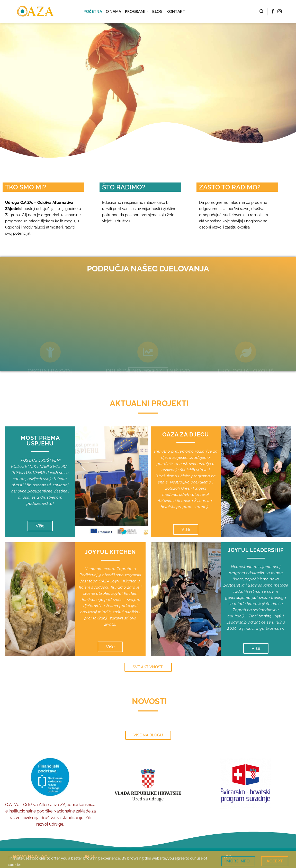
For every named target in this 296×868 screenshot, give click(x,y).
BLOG (157, 11)
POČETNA (93, 11)
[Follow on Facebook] (273, 12)
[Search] (262, 11)
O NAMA (114, 11)
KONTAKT (176, 11)
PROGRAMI (137, 11)
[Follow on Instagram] (280, 12)
